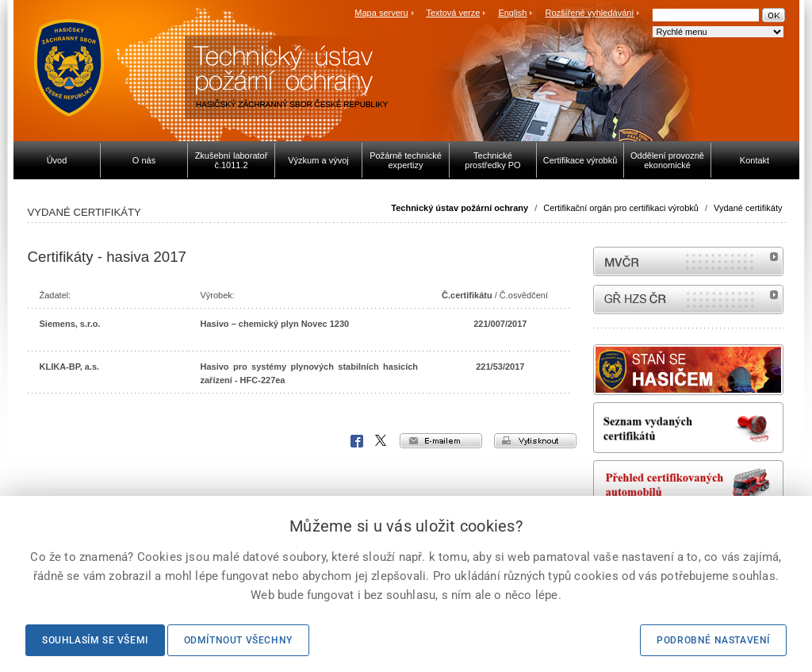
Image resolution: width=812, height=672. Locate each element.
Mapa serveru (381, 13)
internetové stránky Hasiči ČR (688, 300)
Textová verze (453, 13)
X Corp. (381, 441)
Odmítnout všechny (238, 640)
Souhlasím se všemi (95, 640)
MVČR (688, 261)
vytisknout (535, 441)
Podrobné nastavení (713, 640)
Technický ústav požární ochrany (460, 208)
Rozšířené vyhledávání (590, 13)
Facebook (357, 441)
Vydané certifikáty (748, 208)
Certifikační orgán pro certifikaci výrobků (621, 208)
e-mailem (441, 441)
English (512, 13)
